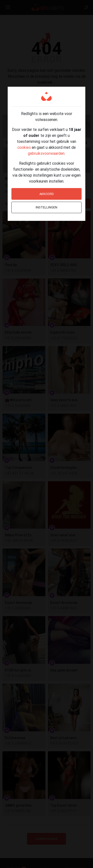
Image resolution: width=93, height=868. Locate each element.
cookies (24, 147)
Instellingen (46, 207)
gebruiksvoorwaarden (46, 153)
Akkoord (47, 194)
